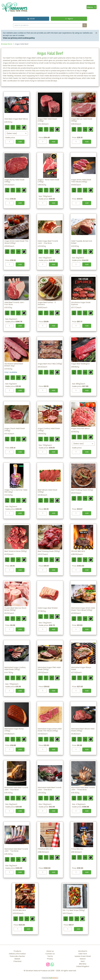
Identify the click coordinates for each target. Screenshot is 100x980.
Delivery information (17, 954)
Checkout (17, 961)
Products (17, 951)
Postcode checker (17, 956)
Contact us (50, 954)
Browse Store (7, 44)
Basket (17, 959)
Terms (50, 956)
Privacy (50, 959)
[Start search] (85, 25)
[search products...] (48, 25)
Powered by (50, 978)
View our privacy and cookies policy (19, 38)
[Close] (96, 33)
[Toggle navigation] (92, 7)
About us (50, 951)
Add (20, 142)
